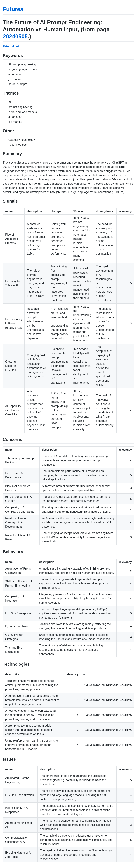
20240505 (15, 36)
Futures (13, 9)
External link (11, 46)
